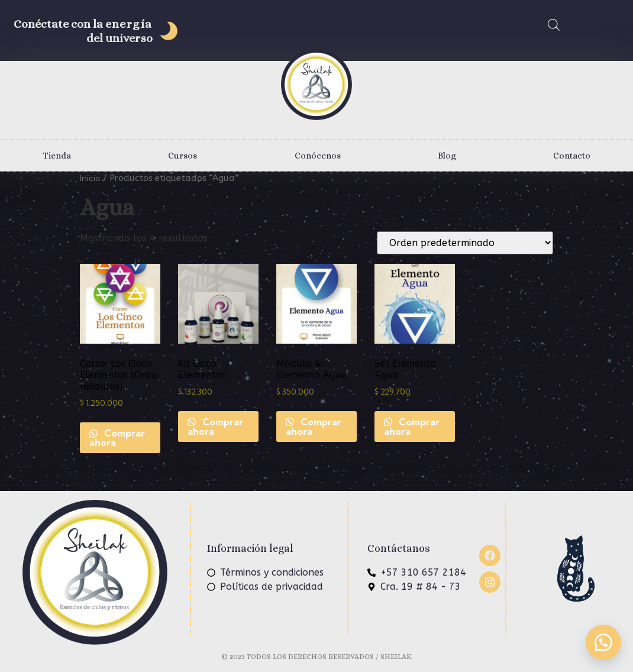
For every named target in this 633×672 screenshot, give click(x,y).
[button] (603, 642)
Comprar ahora (117, 438)
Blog (447, 156)
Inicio (90, 178)
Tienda (57, 156)
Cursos (183, 156)
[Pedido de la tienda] (465, 243)
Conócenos (318, 156)
